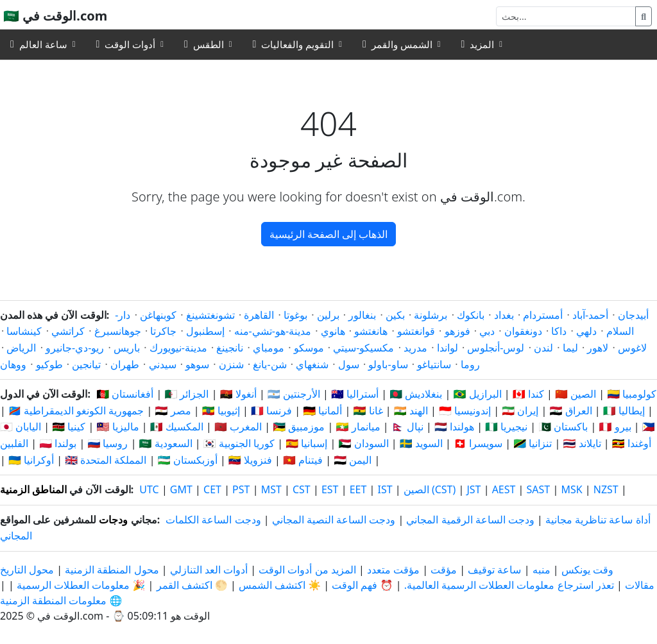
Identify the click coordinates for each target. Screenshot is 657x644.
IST (385, 489)
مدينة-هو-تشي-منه (273, 331)
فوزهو (457, 331)
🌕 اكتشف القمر (192, 585)
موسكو (309, 348)
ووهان (13, 364)
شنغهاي (312, 364)
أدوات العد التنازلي (208, 570)
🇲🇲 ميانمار (358, 427)
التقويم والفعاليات (294, 44)
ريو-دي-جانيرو (75, 348)
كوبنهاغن (158, 315)
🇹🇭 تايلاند (582, 443)
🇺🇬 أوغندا (632, 443)
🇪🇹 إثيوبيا (221, 411)
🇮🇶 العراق (570, 411)
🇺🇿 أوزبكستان (188, 460)
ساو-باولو (388, 364)
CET (212, 489)
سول (349, 364)
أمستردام (543, 315)
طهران (125, 364)
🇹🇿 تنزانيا (533, 443)
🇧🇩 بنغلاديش (416, 394)
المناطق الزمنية (33, 489)
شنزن (231, 364)
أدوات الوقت (125, 44)
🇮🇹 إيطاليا (624, 411)
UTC (149, 489)
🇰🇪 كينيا (69, 427)
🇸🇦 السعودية (166, 443)
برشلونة (431, 315)
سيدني (163, 364)
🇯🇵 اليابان (21, 427)
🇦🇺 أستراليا (355, 394)
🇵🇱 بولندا (58, 443)
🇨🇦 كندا (528, 394)
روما (470, 364)
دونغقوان (523, 331)
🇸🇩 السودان (363, 443)
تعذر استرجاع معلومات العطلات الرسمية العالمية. (509, 585)
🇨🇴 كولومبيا (632, 394)
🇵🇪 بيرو (615, 427)
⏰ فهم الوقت (362, 585)
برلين (328, 315)
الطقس (204, 44)
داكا (559, 331)
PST (241, 489)
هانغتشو (371, 331)
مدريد (415, 348)
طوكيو (49, 364)
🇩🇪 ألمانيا (322, 411)
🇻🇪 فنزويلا (250, 460)
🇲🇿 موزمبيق (299, 427)
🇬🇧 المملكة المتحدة (106, 460)
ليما (570, 348)
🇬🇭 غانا (368, 411)
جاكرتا (163, 331)
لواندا (448, 348)
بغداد (504, 315)
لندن (543, 348)
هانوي (333, 331)
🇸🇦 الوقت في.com (55, 16)
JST (474, 489)
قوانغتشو (416, 331)
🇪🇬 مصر (173, 411)
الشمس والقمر (397, 44)
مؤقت (444, 570)
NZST (606, 489)
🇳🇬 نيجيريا (506, 427)
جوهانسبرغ (118, 331)
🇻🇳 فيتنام (303, 460)
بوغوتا (295, 315)
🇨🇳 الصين (576, 394)
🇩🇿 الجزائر (186, 394)
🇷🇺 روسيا (107, 443)
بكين (395, 315)
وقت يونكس (587, 570)
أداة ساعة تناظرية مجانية (598, 520)
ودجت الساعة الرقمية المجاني (470, 520)
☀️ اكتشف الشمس (280, 585)
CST (302, 489)
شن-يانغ (269, 364)
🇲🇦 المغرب (238, 427)
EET (358, 489)
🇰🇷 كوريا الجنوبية (239, 443)
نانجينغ (230, 348)
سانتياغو (434, 364)
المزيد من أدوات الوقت (306, 570)
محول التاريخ (27, 570)
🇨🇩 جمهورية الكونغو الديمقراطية (76, 411)
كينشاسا (24, 331)
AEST (504, 489)
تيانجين (86, 364)
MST (271, 489)
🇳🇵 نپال (407, 427)
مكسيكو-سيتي (363, 348)
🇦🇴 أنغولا (238, 394)
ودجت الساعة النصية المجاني (334, 520)
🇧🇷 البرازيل (478, 394)
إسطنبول (205, 331)
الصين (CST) (430, 489)
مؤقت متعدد (393, 570)
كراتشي (68, 331)
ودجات (113, 520)
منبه (542, 570)
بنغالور (362, 315)
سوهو (197, 364)
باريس (127, 348)
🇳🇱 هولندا (454, 427)
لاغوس (632, 348)
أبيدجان (633, 315)
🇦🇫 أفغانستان (125, 394)
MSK (571, 489)
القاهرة (259, 315)
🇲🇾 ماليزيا (117, 427)
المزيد (477, 44)
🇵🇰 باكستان (563, 427)
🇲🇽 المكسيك (177, 427)
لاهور (598, 348)
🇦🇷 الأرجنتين (294, 394)
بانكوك (471, 315)
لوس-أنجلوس (496, 348)
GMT (181, 489)
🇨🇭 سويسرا (478, 443)
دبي (487, 331)
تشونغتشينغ (210, 315)
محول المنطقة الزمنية (110, 570)
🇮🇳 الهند (411, 411)
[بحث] (566, 16)
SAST (539, 489)
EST (330, 489)
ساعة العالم (39, 44)
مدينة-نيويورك (178, 348)
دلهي (586, 331)
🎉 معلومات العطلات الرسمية (81, 585)
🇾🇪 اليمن (353, 460)
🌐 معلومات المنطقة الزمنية (61, 600)
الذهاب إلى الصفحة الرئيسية (328, 234)
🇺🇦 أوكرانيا (31, 460)
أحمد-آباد (590, 315)
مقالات (640, 585)
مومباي (269, 348)
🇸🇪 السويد (421, 443)
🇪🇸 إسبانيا (306, 443)
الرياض (21, 348)
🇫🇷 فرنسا (271, 411)
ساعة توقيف (494, 570)
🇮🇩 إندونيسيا (465, 411)
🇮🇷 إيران (520, 411)
